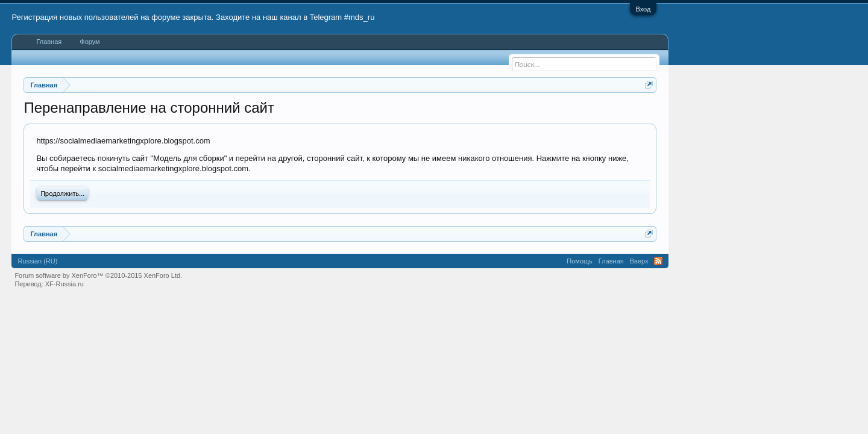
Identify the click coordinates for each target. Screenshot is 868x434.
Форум (90, 42)
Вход (643, 9)
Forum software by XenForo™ (98, 275)
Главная (49, 42)
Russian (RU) (37, 261)
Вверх (639, 261)
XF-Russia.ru (64, 284)
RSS (658, 261)
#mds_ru (360, 17)
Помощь (580, 261)
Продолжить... (62, 193)
